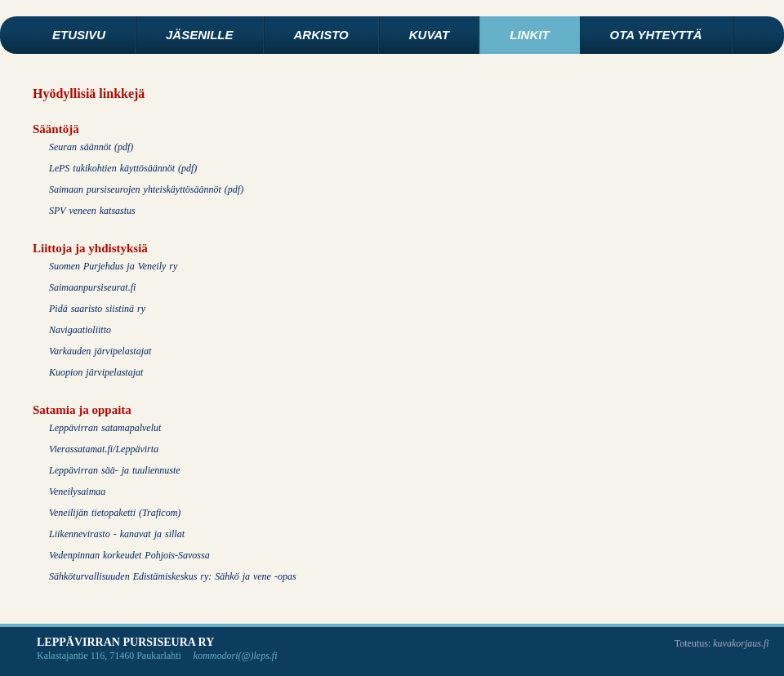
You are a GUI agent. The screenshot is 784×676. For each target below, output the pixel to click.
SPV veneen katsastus (92, 211)
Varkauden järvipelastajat (100, 351)
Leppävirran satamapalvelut (105, 428)
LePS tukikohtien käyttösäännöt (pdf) (123, 168)
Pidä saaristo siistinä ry (97, 309)
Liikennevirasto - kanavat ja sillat (117, 534)
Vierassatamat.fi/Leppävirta (104, 449)
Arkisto (321, 35)
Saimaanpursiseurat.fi (92, 287)
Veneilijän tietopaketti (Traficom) (115, 513)
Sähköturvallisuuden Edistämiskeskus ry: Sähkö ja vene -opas (173, 576)
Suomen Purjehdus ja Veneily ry (113, 266)
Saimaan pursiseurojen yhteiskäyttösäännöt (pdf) (146, 189)
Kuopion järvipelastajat (96, 372)
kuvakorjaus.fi (741, 643)
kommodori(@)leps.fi (236, 656)
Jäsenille (200, 35)
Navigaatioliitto (80, 330)
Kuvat (429, 35)
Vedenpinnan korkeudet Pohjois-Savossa (129, 555)
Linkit (529, 35)
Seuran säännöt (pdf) (91, 147)
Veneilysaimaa (77, 491)
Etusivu (79, 35)
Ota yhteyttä (656, 35)
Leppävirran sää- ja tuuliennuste (115, 470)
